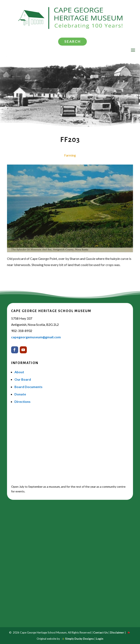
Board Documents (28, 387)
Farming (70, 155)
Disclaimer (117, 632)
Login (100, 639)
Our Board (23, 379)
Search (72, 41)
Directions (22, 401)
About (19, 372)
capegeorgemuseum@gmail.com (36, 337)
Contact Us (101, 632)
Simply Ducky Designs (79, 639)
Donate (20, 394)
